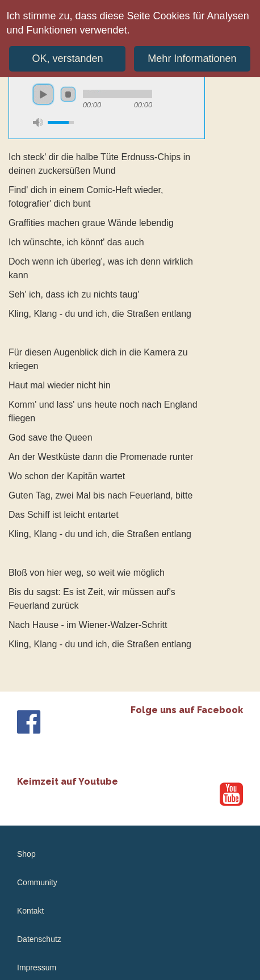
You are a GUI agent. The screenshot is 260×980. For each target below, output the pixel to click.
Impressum (37, 968)
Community (37, 882)
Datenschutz (39, 939)
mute (38, 122)
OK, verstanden (67, 55)
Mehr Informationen (192, 55)
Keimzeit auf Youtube (68, 782)
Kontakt (30, 911)
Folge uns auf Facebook (187, 710)
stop (68, 94)
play (43, 94)
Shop (26, 854)
